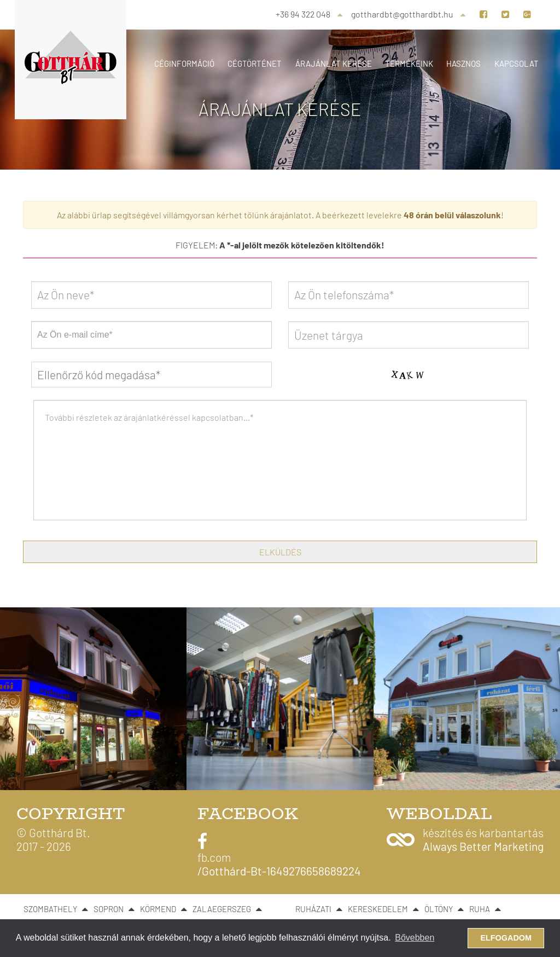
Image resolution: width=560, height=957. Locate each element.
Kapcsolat (517, 63)
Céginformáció (184, 63)
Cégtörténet (255, 63)
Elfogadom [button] (506, 938)
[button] (465, 839)
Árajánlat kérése (334, 63)
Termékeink (409, 63)
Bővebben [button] (415, 938)
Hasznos (463, 63)
